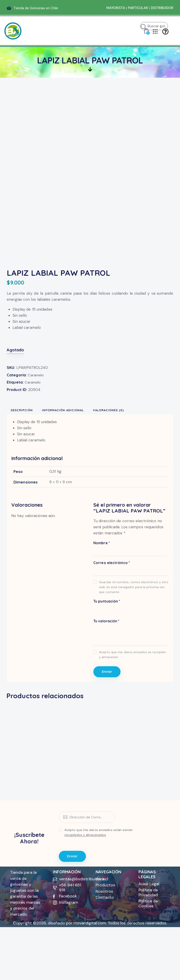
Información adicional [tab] (75, 450)
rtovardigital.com (90, 976)
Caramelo (36, 413)
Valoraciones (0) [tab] (123, 450)
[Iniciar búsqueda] (143, 27)
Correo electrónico (112, 604)
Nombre (102, 584)
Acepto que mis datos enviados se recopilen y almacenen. (133, 696)
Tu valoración (106, 662)
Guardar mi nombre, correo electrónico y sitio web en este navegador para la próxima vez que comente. (134, 628)
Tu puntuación (107, 643)
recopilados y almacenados (85, 886)
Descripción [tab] (28, 450)
